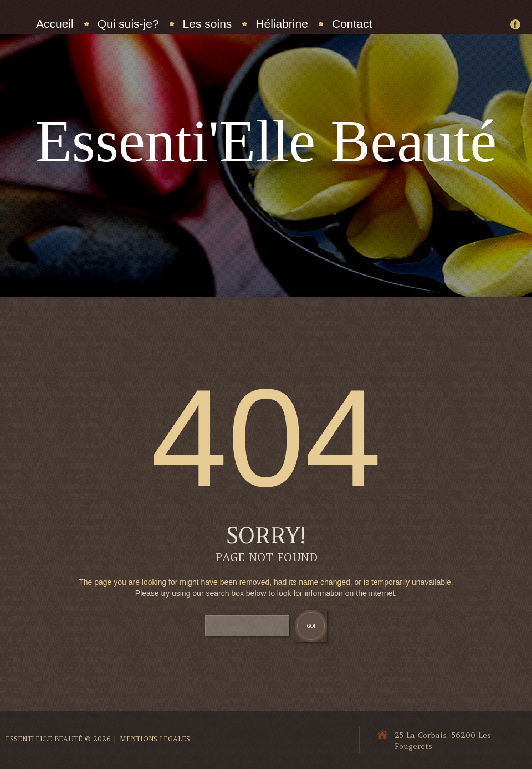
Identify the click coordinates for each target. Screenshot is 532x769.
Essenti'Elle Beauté (266, 141)
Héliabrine (282, 24)
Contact (352, 24)
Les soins (208, 24)
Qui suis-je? (128, 24)
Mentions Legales (155, 739)
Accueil (55, 24)
